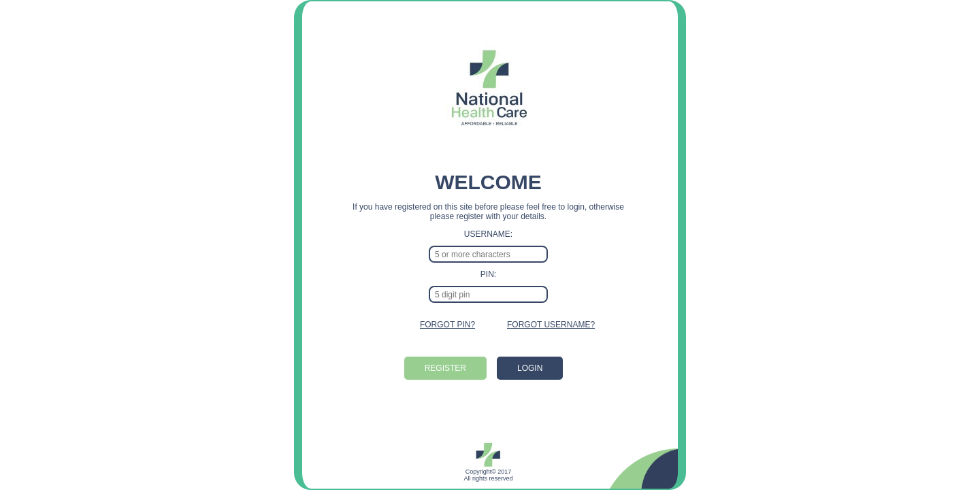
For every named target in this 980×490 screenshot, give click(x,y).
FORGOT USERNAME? (551, 325)
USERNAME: (488, 234)
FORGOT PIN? (447, 325)
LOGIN (530, 368)
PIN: (488, 274)
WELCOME (488, 182)
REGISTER (445, 368)
